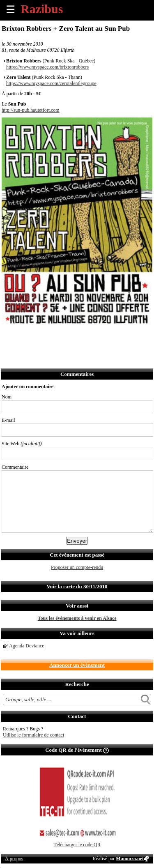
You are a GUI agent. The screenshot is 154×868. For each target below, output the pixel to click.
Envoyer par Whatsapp (81, 338)
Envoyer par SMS (63, 338)
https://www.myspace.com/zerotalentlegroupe (51, 83)
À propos (14, 859)
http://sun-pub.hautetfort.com (31, 110)
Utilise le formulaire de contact (33, 735)
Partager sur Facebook (8, 338)
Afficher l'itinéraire (117, 338)
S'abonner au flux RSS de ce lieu (99, 338)
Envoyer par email (45, 338)
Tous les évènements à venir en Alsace (77, 618)
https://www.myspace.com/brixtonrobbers (47, 67)
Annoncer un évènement (77, 665)
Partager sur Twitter (26, 338)
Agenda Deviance (27, 646)
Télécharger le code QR (77, 845)
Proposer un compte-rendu (77, 567)
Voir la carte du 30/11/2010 (77, 586)
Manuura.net (130, 859)
